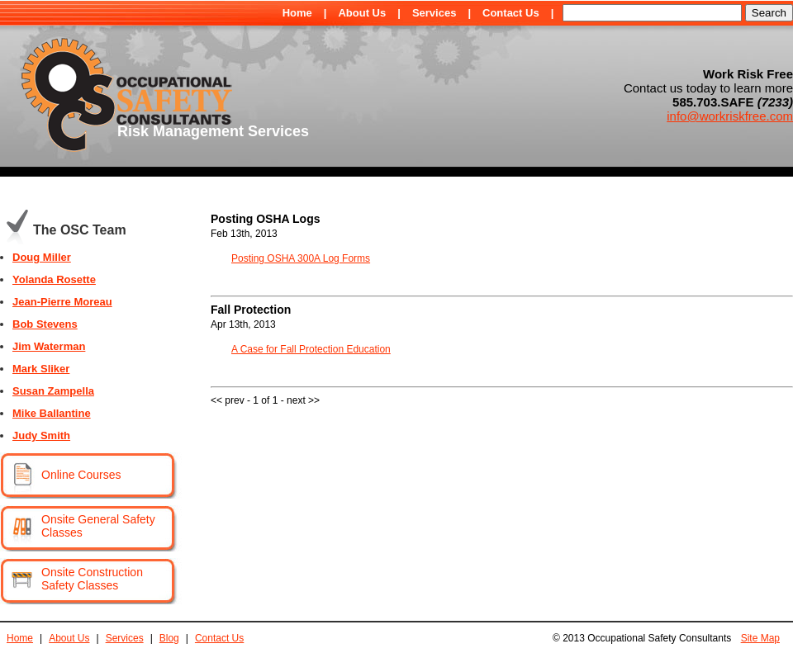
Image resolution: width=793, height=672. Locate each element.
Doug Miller (42, 257)
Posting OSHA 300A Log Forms (301, 258)
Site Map (760, 638)
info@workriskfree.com (730, 116)
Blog (169, 638)
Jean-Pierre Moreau (62, 302)
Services (434, 13)
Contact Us (511, 13)
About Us (362, 13)
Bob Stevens (45, 324)
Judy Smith (41, 435)
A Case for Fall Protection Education (311, 349)
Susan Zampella (53, 391)
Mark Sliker (41, 369)
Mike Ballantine (52, 413)
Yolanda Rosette (54, 279)
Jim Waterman (49, 346)
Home (297, 13)
